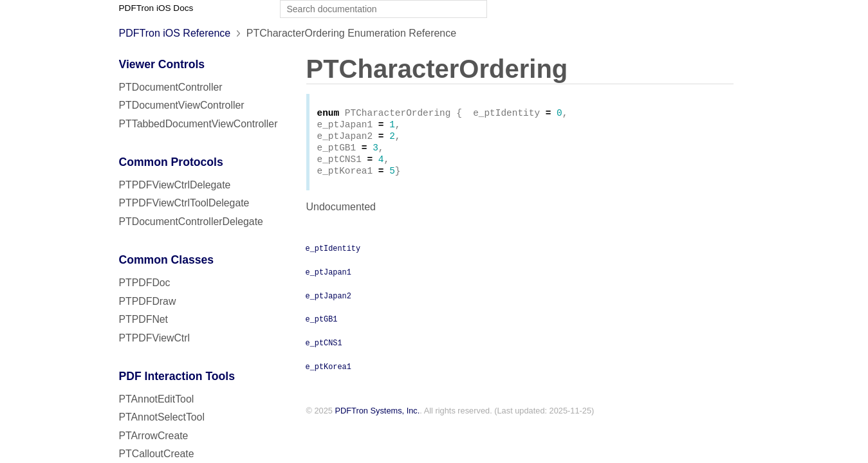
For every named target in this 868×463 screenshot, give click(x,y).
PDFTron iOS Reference (175, 33)
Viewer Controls (162, 64)
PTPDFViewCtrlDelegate (175, 185)
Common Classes (167, 260)
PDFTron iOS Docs (156, 8)
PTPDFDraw (148, 301)
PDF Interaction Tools (177, 376)
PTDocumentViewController (182, 105)
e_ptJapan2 (328, 303)
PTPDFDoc (145, 283)
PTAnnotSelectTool (162, 417)
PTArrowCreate (154, 436)
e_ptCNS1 (324, 350)
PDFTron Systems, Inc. (378, 418)
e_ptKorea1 (328, 374)
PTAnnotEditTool (157, 399)
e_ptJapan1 (328, 279)
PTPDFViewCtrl (155, 338)
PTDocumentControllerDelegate (191, 222)
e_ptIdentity (333, 255)
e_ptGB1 (322, 326)
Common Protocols (171, 162)
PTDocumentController (171, 87)
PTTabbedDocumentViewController (199, 124)
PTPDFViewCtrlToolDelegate (184, 203)
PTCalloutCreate (157, 454)
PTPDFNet (144, 319)
